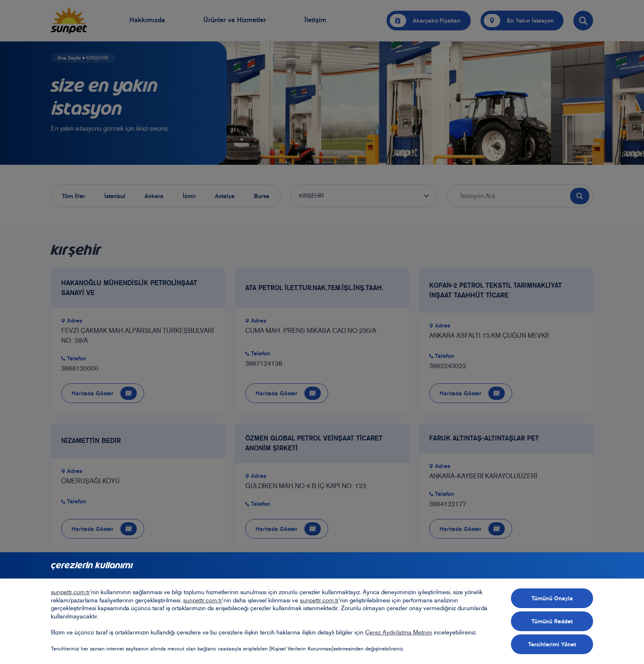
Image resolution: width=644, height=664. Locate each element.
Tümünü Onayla (552, 598)
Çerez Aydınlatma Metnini (399, 632)
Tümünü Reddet (552, 621)
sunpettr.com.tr (70, 592)
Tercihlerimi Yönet (552, 644)
